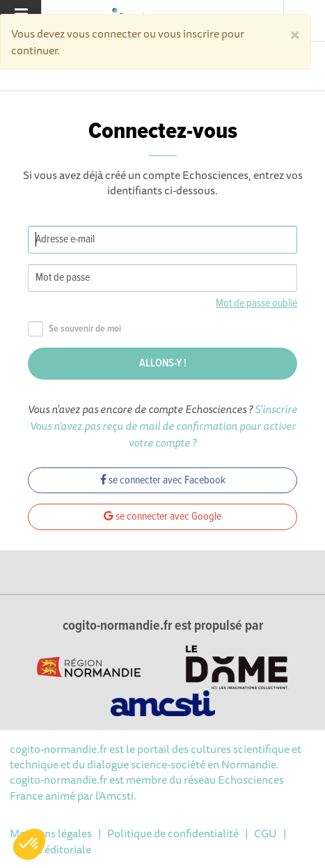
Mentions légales (51, 833)
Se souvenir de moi (74, 329)
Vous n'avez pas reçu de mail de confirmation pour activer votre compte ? (163, 434)
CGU (265, 833)
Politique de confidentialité (173, 833)
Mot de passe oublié (256, 303)
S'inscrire (276, 409)
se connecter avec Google (162, 517)
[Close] (295, 33)
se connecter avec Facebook (163, 480)
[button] (29, 844)
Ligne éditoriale (54, 849)
